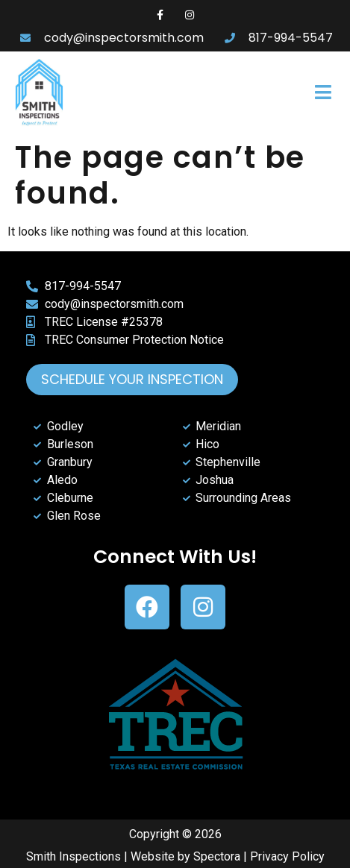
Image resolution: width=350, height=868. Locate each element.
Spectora (217, 856)
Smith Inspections (74, 856)
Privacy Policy (287, 856)
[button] (273, 93)
